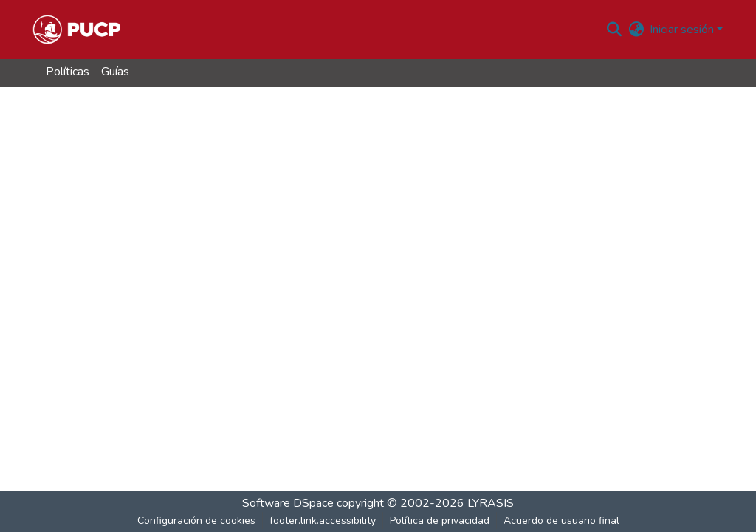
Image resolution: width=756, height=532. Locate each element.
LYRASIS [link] (491, 503)
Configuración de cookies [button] (196, 521)
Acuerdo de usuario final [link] (561, 521)
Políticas (68, 72)
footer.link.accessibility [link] (323, 521)
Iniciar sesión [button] (683, 30)
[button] (76, 30)
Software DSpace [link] (288, 503)
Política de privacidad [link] (440, 521)
